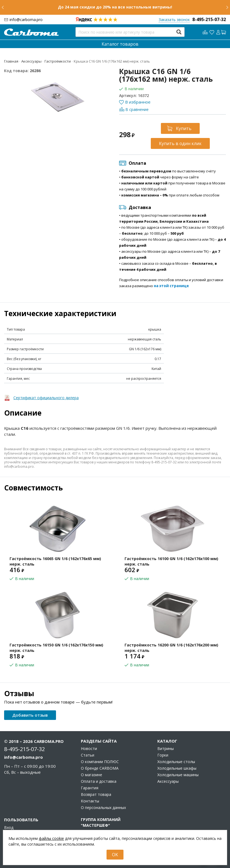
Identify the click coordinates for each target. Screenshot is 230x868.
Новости (89, 749)
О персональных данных (103, 808)
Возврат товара (96, 795)
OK (115, 855)
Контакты (90, 801)
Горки (163, 755)
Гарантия (90, 788)
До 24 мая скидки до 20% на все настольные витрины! (115, 7)
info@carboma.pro (26, 20)
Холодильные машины (178, 775)
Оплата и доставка (99, 781)
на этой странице (171, 286)
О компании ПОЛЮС (100, 762)
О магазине (92, 775)
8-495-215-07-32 (209, 19)
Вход (9, 828)
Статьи (88, 755)
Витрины (166, 749)
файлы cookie (51, 838)
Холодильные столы (176, 762)
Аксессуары (168, 781)
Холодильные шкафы (177, 768)
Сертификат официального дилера (46, 398)
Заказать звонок (174, 20)
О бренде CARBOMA (100, 768)
